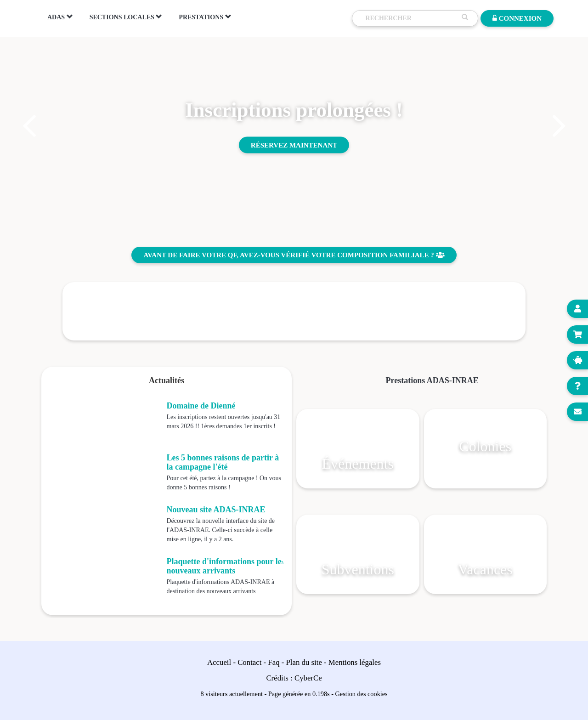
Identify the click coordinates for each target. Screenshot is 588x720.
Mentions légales (355, 662)
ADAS (60, 17)
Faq (274, 662)
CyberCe (308, 678)
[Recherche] (411, 18)
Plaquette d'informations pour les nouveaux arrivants (226, 566)
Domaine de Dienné (201, 406)
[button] (28, 126)
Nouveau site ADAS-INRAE (216, 510)
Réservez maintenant (294, 145)
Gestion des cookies (362, 694)
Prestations (205, 17)
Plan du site (304, 662)
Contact (249, 662)
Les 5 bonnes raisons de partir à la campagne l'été (223, 462)
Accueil (219, 662)
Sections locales (126, 17)
